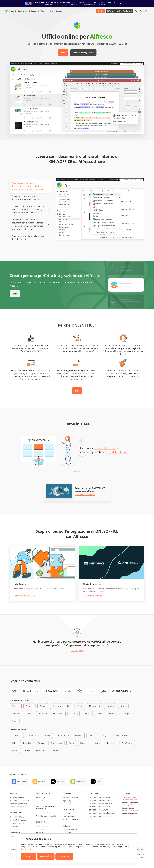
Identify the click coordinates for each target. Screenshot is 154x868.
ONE (14, 743)
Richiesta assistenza (70, 829)
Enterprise (23, 11)
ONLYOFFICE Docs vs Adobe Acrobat (102, 813)
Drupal (43, 706)
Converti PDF (14, 826)
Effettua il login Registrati (120, 11)
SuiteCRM (86, 714)
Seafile (98, 743)
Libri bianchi (67, 826)
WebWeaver (127, 743)
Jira (69, 706)
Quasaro (84, 743)
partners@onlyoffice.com (131, 805)
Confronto (94, 793)
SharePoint (58, 714)
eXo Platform (63, 736)
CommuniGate (32, 736)
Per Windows (22, 782)
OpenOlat (27, 743)
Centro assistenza (69, 817)
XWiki (27, 750)
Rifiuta (29, 856)
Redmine (43, 714)
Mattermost (95, 706)
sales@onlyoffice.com (130, 800)
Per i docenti (41, 800)
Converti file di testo (17, 817)
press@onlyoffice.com (130, 810)
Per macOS (61, 782)
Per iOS (99, 782)
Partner (51, 11)
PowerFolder (56, 743)
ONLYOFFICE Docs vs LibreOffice (101, 807)
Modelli (13, 793)
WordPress (113, 714)
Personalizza (46, 856)
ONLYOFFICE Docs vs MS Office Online (103, 797)
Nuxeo (123, 706)
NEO (136, 736)
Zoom (15, 721)
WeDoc (15, 750)
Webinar (66, 823)
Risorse (59, 11)
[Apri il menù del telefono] (141, 11)
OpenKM (55, 750)
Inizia (63, 53)
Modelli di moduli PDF (17, 797)
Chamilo (29, 706)
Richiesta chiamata (129, 813)
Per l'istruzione (43, 793)
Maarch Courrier (120, 736)
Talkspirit (111, 743)
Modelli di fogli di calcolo (18, 804)
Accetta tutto (64, 856)
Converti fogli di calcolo (18, 820)
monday (110, 706)
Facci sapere (77, 651)
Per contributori (42, 826)
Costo (43, 11)
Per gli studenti (41, 797)
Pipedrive (16, 714)
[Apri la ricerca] (137, 11)
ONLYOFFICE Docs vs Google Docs (101, 800)
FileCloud (40, 750)
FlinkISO (79, 736)
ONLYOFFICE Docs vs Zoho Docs (101, 804)
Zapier (128, 714)
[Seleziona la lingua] (147, 11)
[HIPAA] (64, 802)
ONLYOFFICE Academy (71, 820)
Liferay (80, 706)
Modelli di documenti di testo (20, 800)
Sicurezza (67, 793)
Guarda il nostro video (85, 495)
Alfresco (16, 706)
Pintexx (41, 743)
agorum (16, 736)
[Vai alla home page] (6, 11)
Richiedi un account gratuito (46, 816)
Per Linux (42, 782)
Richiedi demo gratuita (83, 53)
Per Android (81, 782)
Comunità (66, 813)
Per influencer (41, 832)
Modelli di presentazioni (18, 807)
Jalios (91, 736)
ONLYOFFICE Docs (105, 448)
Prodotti (13, 11)
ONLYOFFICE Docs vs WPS (98, 810)
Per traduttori (41, 829)
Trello (99, 714)
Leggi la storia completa (92, 596)
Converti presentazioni (18, 823)
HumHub (57, 706)
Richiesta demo (68, 832)
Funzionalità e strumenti (45, 813)
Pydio (71, 743)
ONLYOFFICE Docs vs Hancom (100, 816)
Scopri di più (26, 849)
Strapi (72, 714)
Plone (30, 714)
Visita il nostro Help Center (24, 596)
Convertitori (15, 813)
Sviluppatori (34, 11)
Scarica (101, 11)
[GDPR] (70, 802)
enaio (48, 736)
